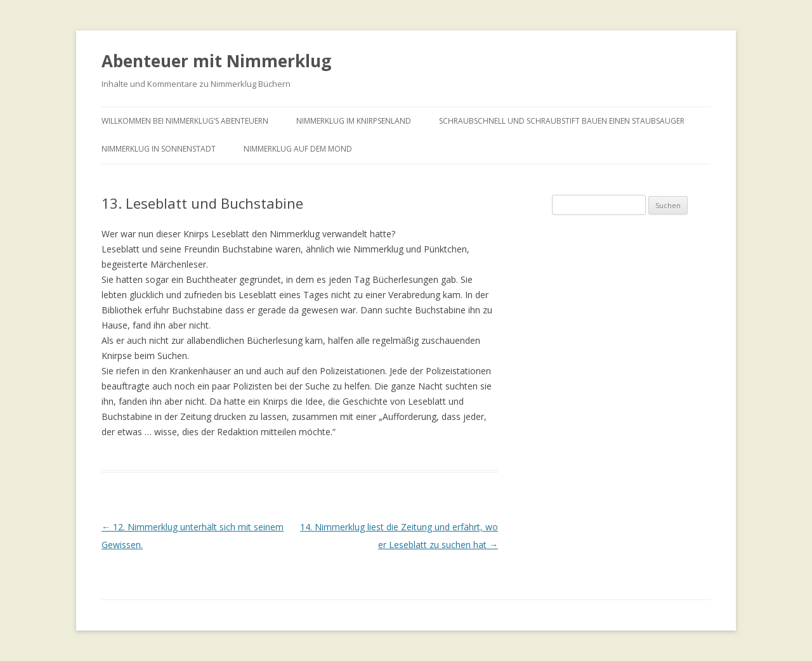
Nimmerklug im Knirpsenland (354, 121)
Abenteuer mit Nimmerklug (216, 61)
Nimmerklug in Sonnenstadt (159, 149)
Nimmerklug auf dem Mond (298, 149)
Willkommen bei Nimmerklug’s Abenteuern (185, 121)
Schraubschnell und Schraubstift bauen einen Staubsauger (562, 121)
